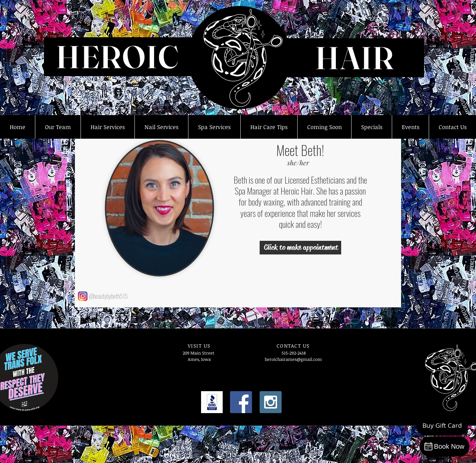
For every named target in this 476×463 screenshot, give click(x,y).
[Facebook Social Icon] (241, 402)
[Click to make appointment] (300, 248)
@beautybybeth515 (108, 296)
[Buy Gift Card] (442, 426)
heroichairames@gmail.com (293, 359)
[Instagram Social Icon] (271, 402)
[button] (58, 127)
